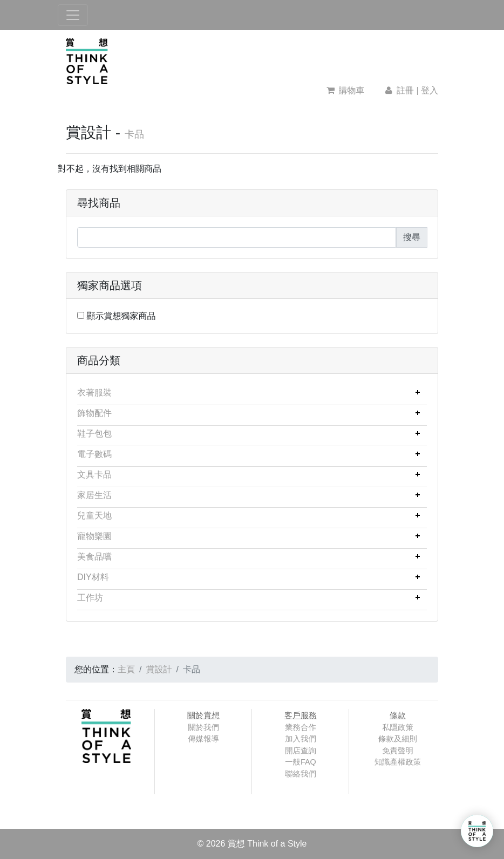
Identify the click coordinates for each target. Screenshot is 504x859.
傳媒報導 (203, 739)
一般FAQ (301, 762)
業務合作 (301, 727)
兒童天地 (94, 516)
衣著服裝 (94, 393)
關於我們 (203, 727)
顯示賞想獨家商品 (121, 316)
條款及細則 (398, 739)
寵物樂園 (94, 536)
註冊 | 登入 (411, 90)
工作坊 (90, 598)
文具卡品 (94, 475)
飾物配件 (94, 413)
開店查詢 (301, 751)
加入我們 (301, 739)
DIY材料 (93, 577)
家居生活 (94, 495)
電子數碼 (94, 454)
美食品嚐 (94, 557)
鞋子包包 (94, 434)
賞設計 (159, 669)
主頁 (126, 669)
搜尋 (412, 237)
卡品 (134, 134)
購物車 (346, 90)
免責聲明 (398, 751)
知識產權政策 (398, 762)
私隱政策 (398, 727)
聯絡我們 (301, 774)
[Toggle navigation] (73, 15)
